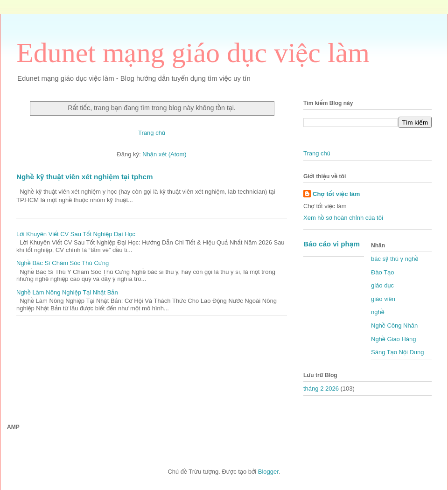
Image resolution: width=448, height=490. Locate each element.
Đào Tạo (382, 272)
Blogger (268, 472)
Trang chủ (152, 133)
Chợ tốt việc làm (336, 194)
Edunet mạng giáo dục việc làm (193, 53)
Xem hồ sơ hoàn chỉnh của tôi (343, 218)
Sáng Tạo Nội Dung (398, 352)
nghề (378, 312)
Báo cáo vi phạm (332, 244)
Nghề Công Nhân (394, 325)
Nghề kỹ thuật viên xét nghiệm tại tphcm (84, 177)
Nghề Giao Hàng (394, 339)
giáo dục (382, 285)
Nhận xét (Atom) (164, 154)
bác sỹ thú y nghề (395, 259)
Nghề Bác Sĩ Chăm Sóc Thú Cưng (63, 263)
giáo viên (383, 299)
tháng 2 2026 (321, 388)
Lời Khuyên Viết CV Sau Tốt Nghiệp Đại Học (76, 234)
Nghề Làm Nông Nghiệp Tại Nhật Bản (67, 292)
